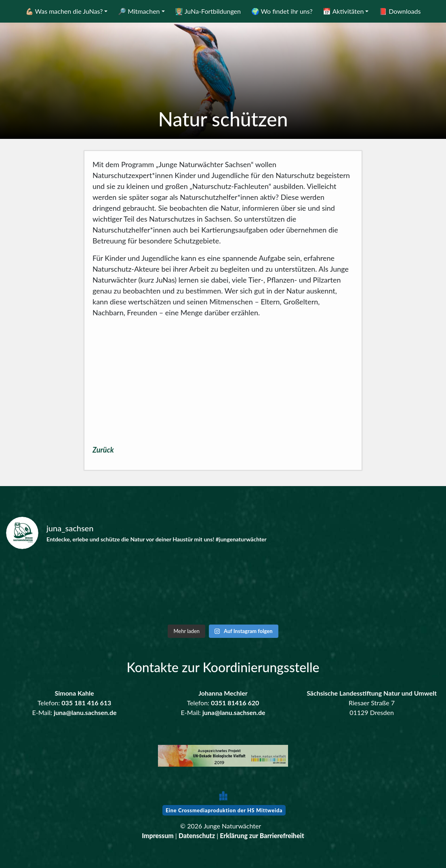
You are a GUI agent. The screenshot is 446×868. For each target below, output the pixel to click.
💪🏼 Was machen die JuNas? (64, 11)
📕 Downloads (400, 11)
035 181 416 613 (86, 703)
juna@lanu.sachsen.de (85, 712)
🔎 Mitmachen (139, 11)
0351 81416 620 (235, 703)
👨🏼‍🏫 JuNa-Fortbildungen (208, 11)
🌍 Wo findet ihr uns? (282, 11)
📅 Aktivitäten (343, 11)
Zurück (103, 450)
